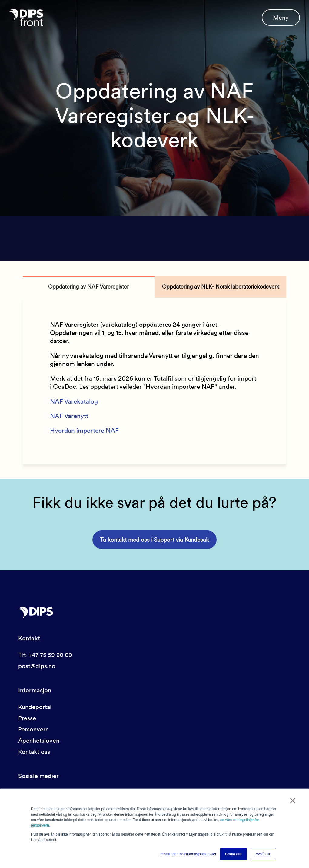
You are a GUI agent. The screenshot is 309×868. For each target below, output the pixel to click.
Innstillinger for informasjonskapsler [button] (188, 854)
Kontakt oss (34, 752)
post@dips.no (37, 666)
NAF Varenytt (69, 416)
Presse (27, 718)
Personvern (33, 729)
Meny (281, 18)
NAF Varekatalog (74, 401)
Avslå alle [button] (263, 854)
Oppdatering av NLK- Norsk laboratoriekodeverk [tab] (221, 287)
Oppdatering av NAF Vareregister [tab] (88, 287)
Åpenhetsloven (39, 741)
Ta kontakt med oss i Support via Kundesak (154, 540)
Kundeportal (35, 707)
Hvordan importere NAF (84, 430)
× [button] (293, 800)
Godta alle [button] (233, 854)
